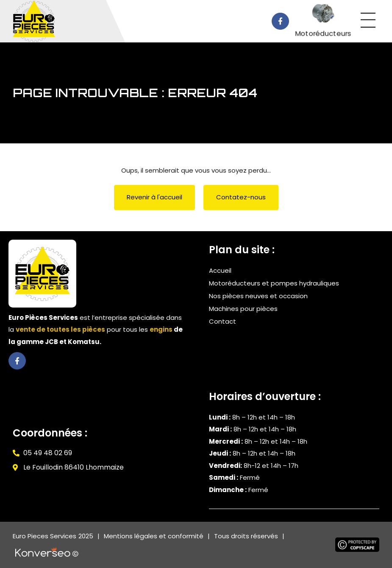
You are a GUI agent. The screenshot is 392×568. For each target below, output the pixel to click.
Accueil (220, 270)
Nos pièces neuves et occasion (258, 296)
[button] (368, 21)
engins (161, 329)
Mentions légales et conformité (154, 536)
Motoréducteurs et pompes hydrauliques (274, 283)
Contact (222, 321)
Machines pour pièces (243, 309)
